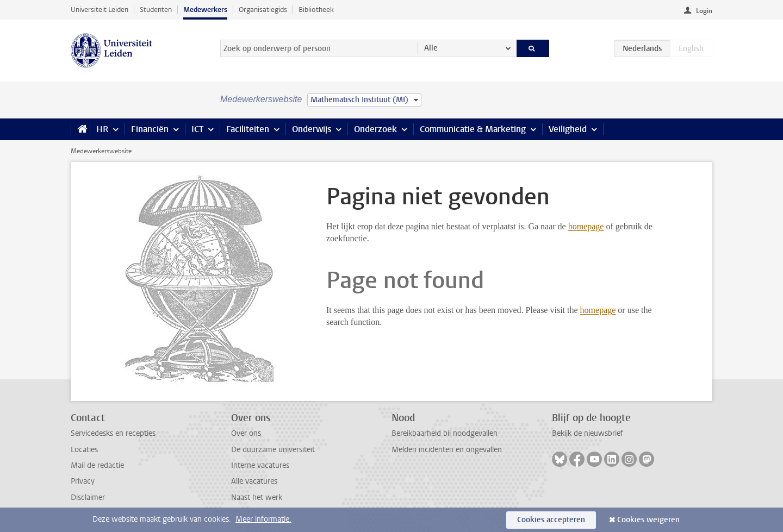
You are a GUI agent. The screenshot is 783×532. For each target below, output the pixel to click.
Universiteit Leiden (100, 10)
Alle (431, 48)
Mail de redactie (97, 465)
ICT (197, 129)
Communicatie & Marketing (473, 129)
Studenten (156, 10)
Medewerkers (205, 10)
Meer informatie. (263, 519)
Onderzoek (375, 129)
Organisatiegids (263, 10)
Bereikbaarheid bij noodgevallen (445, 433)
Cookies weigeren (648, 520)
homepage (586, 226)
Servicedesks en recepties (113, 433)
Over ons (246, 433)
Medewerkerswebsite (101, 151)
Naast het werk (257, 497)
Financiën (150, 129)
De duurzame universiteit (273, 450)
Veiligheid (568, 129)
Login (704, 11)
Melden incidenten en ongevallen (447, 450)
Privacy (83, 481)
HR (102, 129)
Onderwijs (312, 129)
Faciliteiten (248, 129)
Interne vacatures (260, 465)
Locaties (84, 450)
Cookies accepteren (551, 520)
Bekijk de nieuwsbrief (588, 433)
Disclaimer (88, 497)
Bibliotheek (316, 10)
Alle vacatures (254, 481)
